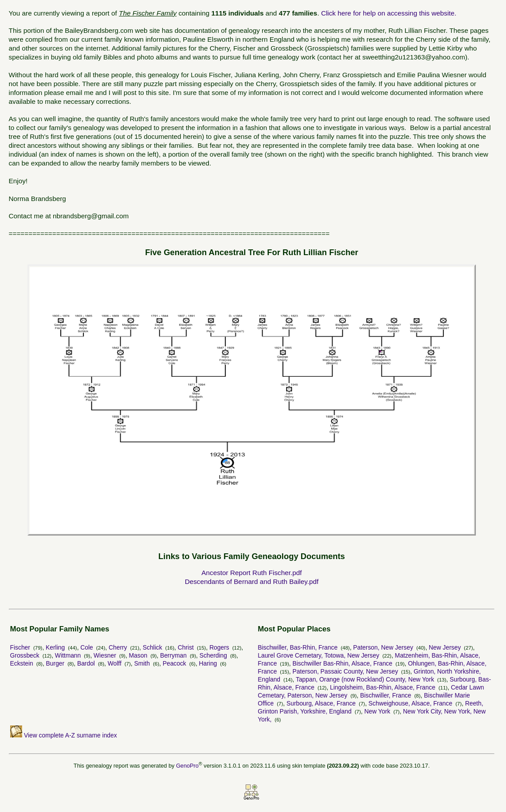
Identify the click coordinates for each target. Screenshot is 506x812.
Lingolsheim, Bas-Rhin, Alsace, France (383, 687)
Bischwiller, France (386, 695)
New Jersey (445, 647)
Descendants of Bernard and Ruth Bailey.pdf (252, 581)
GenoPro (187, 766)
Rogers (219, 647)
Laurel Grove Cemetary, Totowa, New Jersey (318, 655)
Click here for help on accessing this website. (389, 13)
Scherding (213, 655)
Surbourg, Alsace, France (321, 703)
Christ (186, 647)
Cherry (118, 647)
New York (377, 711)
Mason (138, 655)
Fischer (20, 647)
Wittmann (68, 655)
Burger (55, 663)
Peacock (175, 663)
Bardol (86, 663)
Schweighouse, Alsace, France (410, 703)
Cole (86, 647)
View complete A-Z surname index (64, 735)
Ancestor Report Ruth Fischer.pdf (251, 573)
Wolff (115, 663)
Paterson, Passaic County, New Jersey (345, 671)
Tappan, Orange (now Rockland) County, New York (365, 679)
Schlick (153, 647)
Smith (142, 663)
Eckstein (22, 663)
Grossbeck (25, 655)
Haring (208, 663)
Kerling (55, 647)
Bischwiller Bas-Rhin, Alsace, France (343, 663)
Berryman (173, 655)
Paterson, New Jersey (383, 647)
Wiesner (105, 655)
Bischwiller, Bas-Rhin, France (298, 647)
